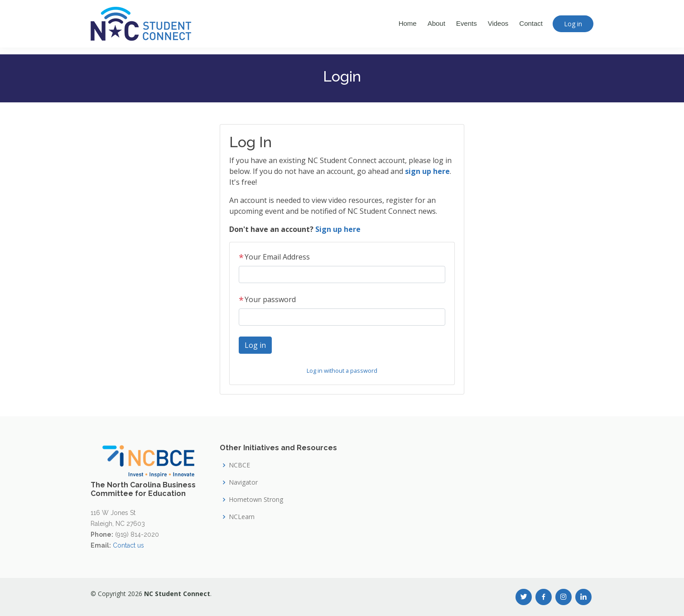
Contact (531, 23)
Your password (267, 299)
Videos (498, 23)
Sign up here (338, 229)
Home (408, 23)
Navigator (243, 482)
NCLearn (242, 517)
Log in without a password (342, 371)
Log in (573, 24)
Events (467, 23)
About (436, 23)
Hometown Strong (256, 500)
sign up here (427, 171)
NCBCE (239, 465)
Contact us (128, 545)
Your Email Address (274, 257)
